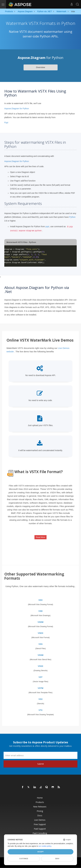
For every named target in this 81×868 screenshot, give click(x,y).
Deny (57, 859)
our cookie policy (45, 846)
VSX (41, 699)
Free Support (40, 824)
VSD (41, 611)
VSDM (41, 622)
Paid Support (40, 829)
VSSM (41, 655)
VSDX (41, 633)
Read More (41, 537)
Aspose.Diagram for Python (17, 109)
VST (40, 677)
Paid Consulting (40, 833)
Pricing (40, 811)
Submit (41, 764)
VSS (41, 644)
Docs (40, 815)
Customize (24, 859)
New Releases (40, 807)
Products (40, 802)
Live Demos (40, 820)
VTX (40, 710)
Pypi (6, 123)
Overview (41, 67)
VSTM (41, 688)
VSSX (40, 666)
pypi (47, 226)
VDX (41, 600)
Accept (40, 852)
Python (72, 217)
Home (40, 798)
